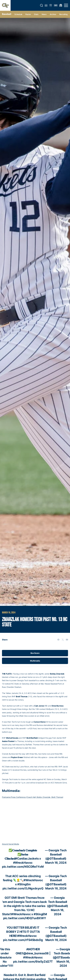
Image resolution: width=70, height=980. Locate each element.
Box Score (35, 653)
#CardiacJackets (27, 859)
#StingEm (24, 884)
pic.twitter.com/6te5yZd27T (33, 962)
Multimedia (35, 661)
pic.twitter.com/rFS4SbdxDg (23, 940)
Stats (36, 14)
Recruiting (63, 14)
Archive (53, 14)
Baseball (7, 14)
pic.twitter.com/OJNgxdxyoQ (23, 888)
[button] (42, 5)
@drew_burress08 (36, 953)
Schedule (18, 14)
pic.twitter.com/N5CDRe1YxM (23, 867)
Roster (28, 14)
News (44, 14)
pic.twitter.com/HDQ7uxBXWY (25, 918)
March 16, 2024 (56, 863)
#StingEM (40, 914)
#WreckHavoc (23, 863)
